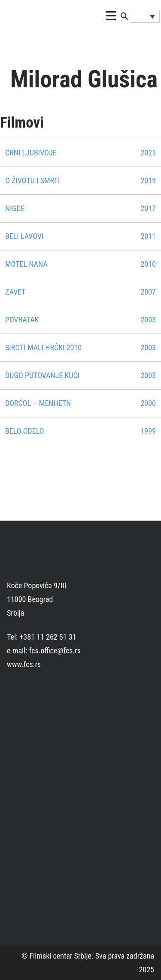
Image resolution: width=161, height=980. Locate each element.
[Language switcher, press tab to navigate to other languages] (145, 16)
